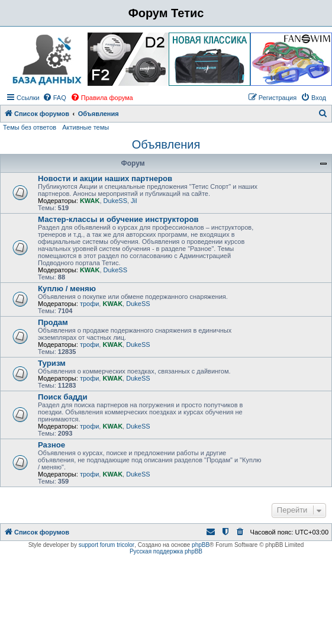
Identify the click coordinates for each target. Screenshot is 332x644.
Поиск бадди (63, 397)
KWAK (90, 201)
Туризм (52, 363)
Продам (53, 322)
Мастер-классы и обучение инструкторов (118, 219)
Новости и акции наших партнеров (105, 178)
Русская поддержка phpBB (166, 551)
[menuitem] (54, 98)
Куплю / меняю (67, 289)
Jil (134, 201)
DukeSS (115, 201)
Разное (51, 445)
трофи (89, 304)
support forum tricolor (107, 545)
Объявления (166, 144)
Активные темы (86, 127)
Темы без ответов (30, 127)
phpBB (201, 545)
